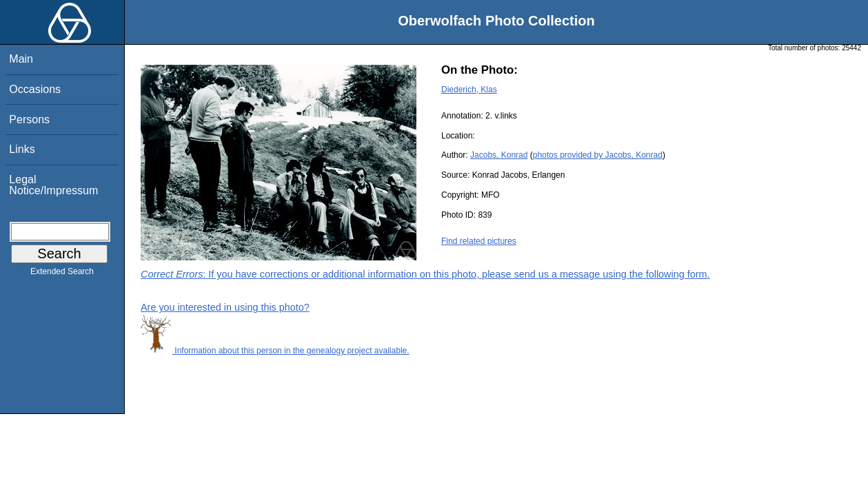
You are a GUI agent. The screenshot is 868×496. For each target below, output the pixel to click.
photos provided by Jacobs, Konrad (598, 155)
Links (22, 149)
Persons (29, 120)
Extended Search (62, 274)
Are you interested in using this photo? (225, 307)
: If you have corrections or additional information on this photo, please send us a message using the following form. (425, 274)
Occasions (35, 89)
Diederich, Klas (469, 90)
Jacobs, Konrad (499, 155)
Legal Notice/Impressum (53, 185)
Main (21, 59)
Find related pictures (479, 241)
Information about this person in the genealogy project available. (275, 351)
